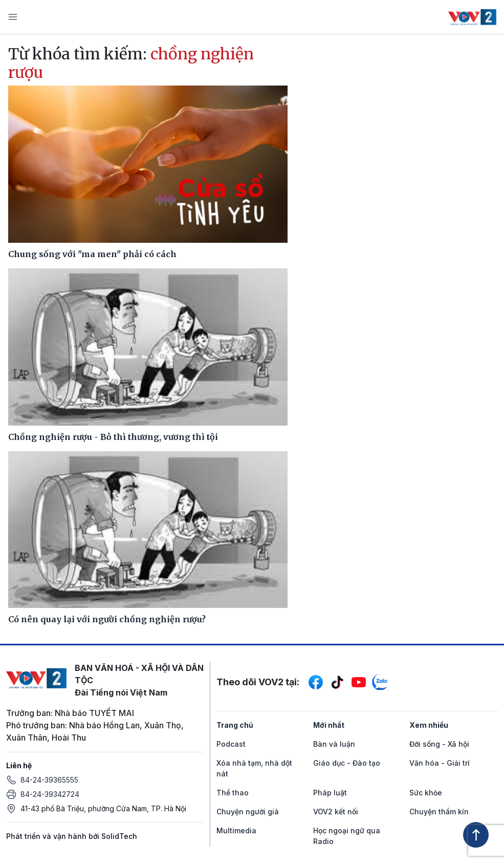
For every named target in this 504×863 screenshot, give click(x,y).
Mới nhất (329, 725)
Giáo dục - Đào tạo (347, 763)
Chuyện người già (248, 812)
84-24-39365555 (49, 780)
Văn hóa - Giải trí (440, 763)
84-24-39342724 (50, 794)
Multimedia (236, 830)
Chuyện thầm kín (439, 812)
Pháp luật (330, 793)
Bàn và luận (334, 744)
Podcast (231, 744)
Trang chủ (235, 725)
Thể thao (233, 793)
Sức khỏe (426, 793)
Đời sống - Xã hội (439, 744)
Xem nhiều (429, 725)
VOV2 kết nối (336, 812)
